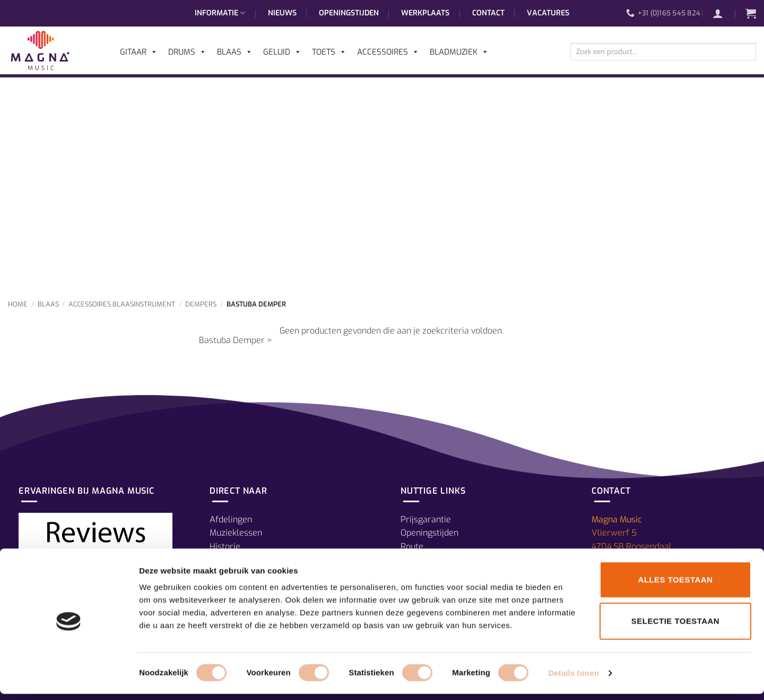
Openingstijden (349, 13)
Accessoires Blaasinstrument (122, 304)
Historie (225, 546)
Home (18, 304)
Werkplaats (425, 13)
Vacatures (548, 13)
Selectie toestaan (675, 627)
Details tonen (573, 679)
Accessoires (388, 52)
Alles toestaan (676, 586)
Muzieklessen (236, 533)
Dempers (201, 304)
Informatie (220, 13)
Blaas (48, 304)
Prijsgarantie (426, 519)
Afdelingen (231, 519)
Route (412, 546)
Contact (488, 13)
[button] (723, 13)
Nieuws (282, 13)
